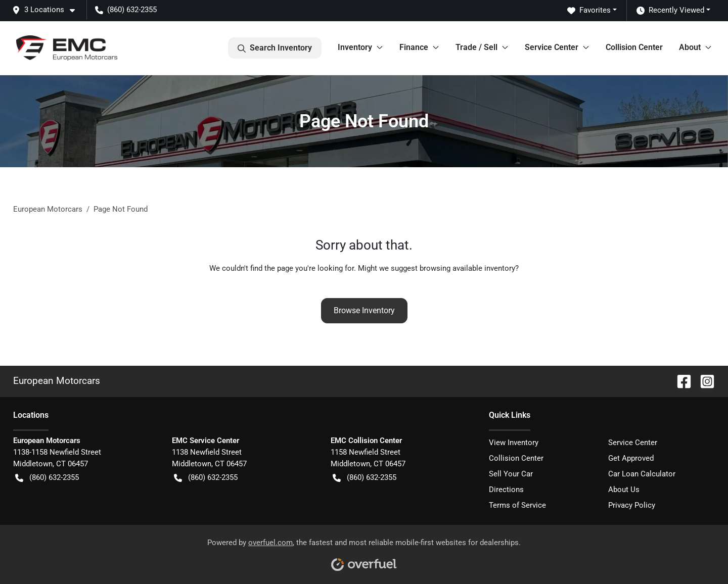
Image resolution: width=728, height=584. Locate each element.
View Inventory (514, 443)
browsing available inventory (467, 268)
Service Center (633, 443)
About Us (624, 490)
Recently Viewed (670, 10)
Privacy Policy (632, 505)
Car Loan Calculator (642, 474)
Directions (506, 490)
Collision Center (634, 47)
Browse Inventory (364, 310)
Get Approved (631, 458)
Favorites (589, 10)
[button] (48, 10)
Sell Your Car (511, 474)
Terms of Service (517, 505)
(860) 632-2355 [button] (126, 10)
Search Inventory (275, 48)
